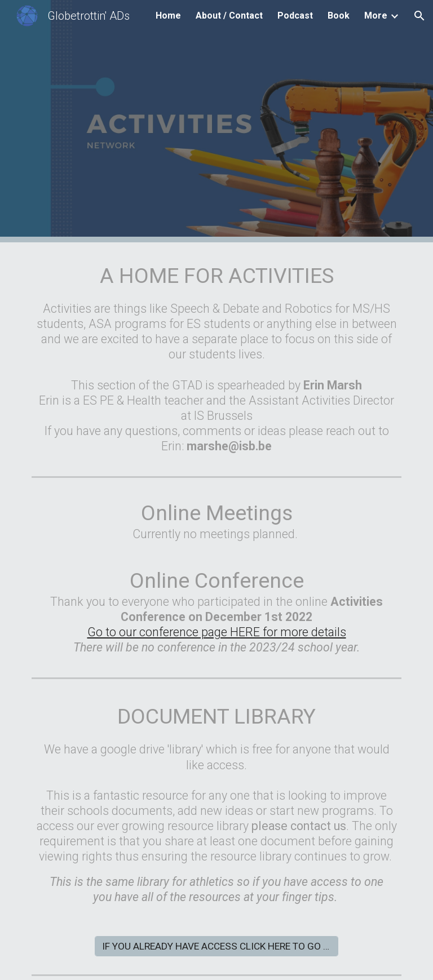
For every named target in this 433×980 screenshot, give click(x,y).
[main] (216, 357)
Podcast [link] (295, 15)
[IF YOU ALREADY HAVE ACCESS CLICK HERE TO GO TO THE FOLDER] (216, 946)
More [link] (376, 15)
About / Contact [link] (229, 15)
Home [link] (168, 15)
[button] (419, 16)
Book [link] (339, 15)
